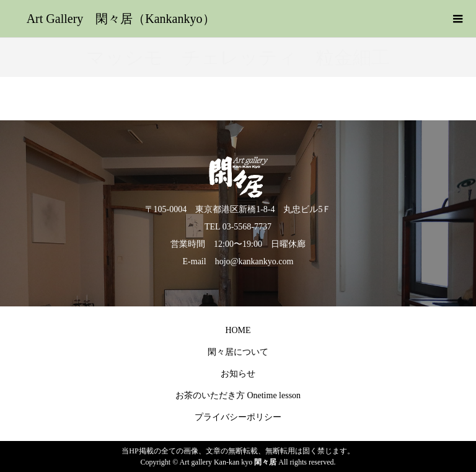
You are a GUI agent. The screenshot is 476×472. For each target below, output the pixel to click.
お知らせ (238, 374)
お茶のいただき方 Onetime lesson (238, 395)
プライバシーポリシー (238, 417)
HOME (238, 330)
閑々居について (238, 352)
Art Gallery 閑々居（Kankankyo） (121, 19)
